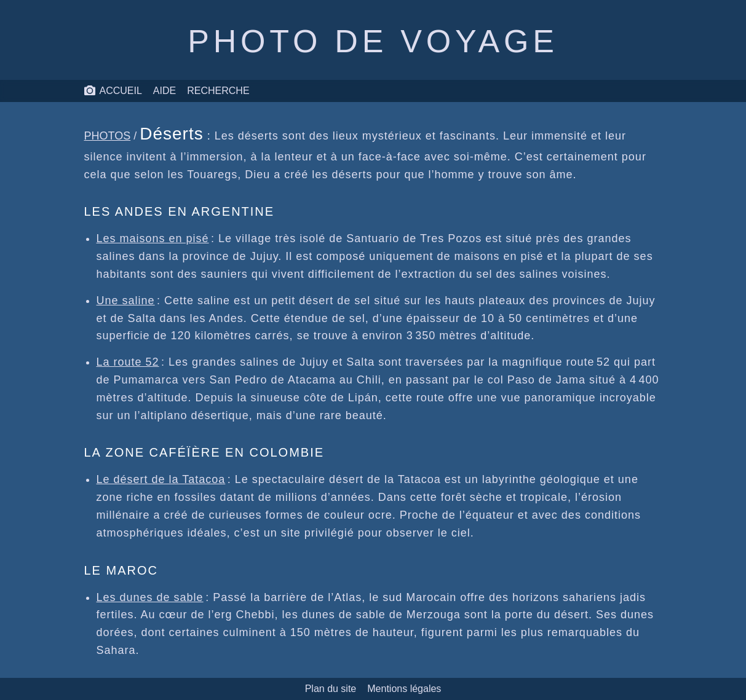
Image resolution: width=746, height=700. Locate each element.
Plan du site (331, 689)
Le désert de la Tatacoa (161, 479)
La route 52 (128, 362)
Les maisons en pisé (153, 238)
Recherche (218, 91)
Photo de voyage (373, 41)
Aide (165, 91)
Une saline (126, 301)
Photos (108, 136)
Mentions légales (404, 689)
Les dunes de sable (150, 597)
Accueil (113, 91)
